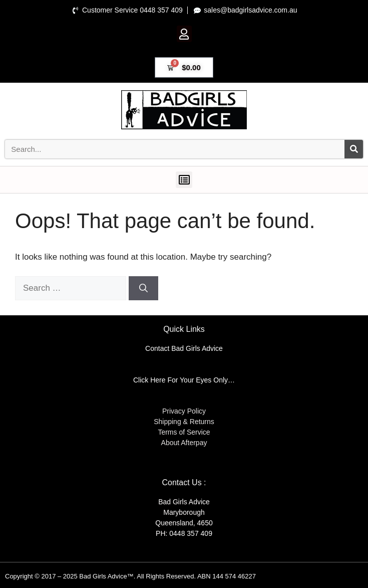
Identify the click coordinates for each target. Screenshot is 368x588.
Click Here (149, 380)
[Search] (354, 149)
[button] (184, 34)
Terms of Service (184, 432)
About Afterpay (184, 443)
